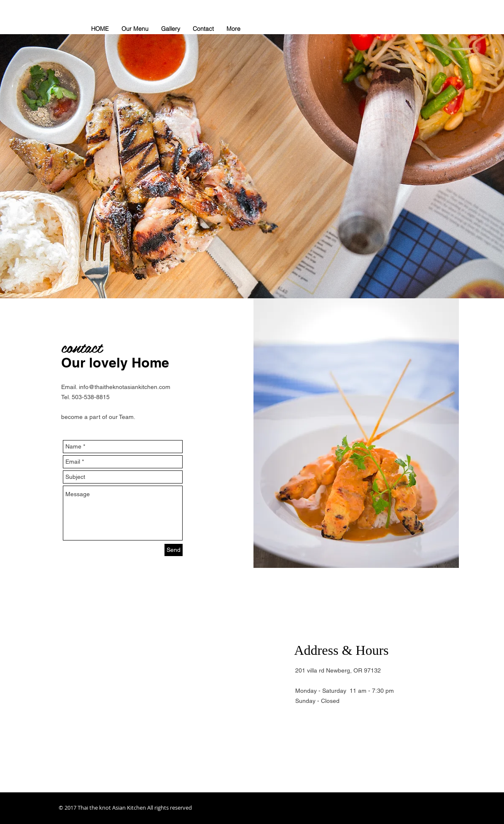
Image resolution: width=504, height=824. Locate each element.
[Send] (174, 550)
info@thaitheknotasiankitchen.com (125, 387)
